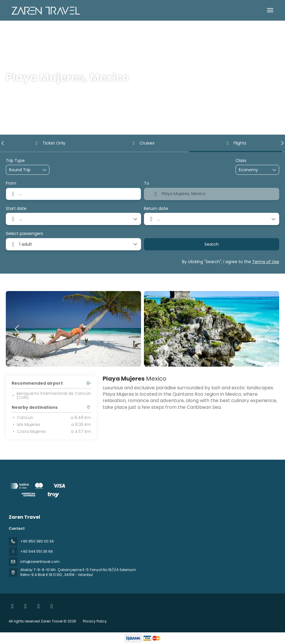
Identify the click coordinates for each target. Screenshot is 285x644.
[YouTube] (39, 606)
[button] (3, 143)
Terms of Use (266, 262)
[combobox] (73, 194)
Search (212, 244)
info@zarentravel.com (40, 562)
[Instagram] (25, 606)
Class (241, 161)
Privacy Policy (95, 621)
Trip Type (15, 161)
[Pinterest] (52, 606)
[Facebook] (12, 606)
